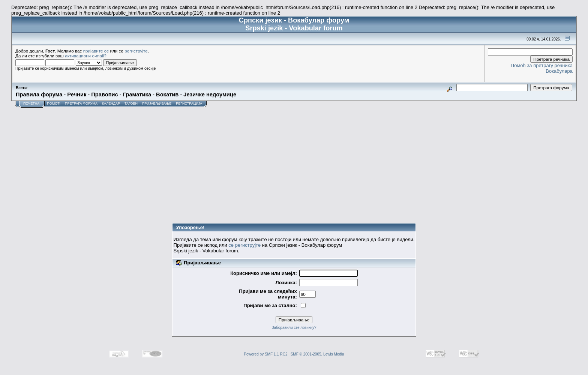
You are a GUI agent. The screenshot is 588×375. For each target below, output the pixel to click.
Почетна (31, 103)
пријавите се (96, 51)
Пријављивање (157, 103)
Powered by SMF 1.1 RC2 (265, 354)
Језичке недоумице (210, 94)
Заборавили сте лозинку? (294, 328)
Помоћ (54, 103)
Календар (111, 103)
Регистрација (189, 103)
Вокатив (167, 94)
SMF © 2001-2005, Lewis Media (317, 354)
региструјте (136, 51)
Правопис (104, 94)
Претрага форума (81, 103)
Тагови (131, 103)
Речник (77, 94)
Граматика (137, 94)
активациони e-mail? (85, 56)
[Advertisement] (294, 164)
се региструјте (244, 245)
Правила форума (39, 94)
